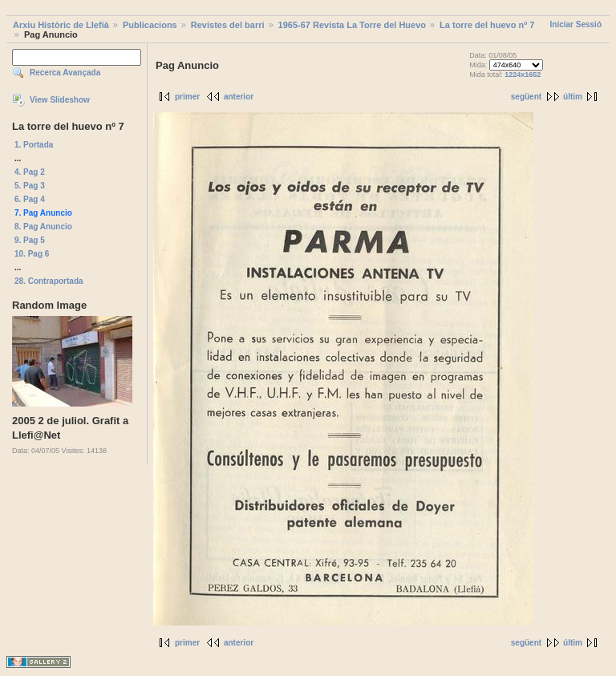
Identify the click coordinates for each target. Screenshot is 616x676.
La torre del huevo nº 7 (487, 25)
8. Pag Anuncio (43, 227)
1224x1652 (523, 75)
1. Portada (34, 145)
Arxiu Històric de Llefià (61, 25)
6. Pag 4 (30, 199)
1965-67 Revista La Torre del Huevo (352, 25)
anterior (239, 97)
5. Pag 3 (30, 186)
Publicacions (150, 25)
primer (187, 97)
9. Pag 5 (30, 240)
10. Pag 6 (32, 254)
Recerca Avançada (65, 73)
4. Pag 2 (30, 172)
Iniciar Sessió (576, 24)
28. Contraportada (49, 281)
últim (573, 97)
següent (526, 97)
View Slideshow (60, 100)
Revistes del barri (228, 25)
